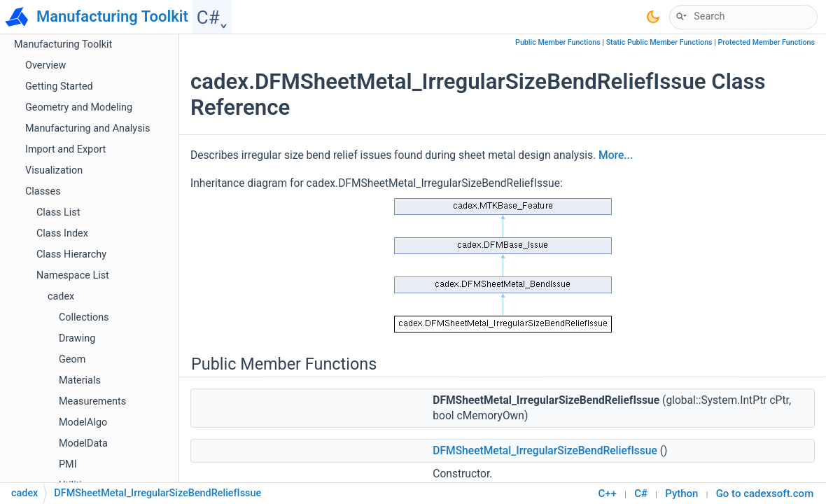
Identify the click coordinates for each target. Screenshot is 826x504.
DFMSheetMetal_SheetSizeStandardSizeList (157, 474)
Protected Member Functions (766, 42)
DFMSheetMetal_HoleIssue (119, 159)
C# (641, 493)
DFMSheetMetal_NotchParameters (136, 432)
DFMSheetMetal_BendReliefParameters (147, 117)
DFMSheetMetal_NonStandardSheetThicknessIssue (174, 411)
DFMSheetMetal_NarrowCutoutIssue (140, 369)
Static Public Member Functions (659, 42)
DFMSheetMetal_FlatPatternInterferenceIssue (161, 138)
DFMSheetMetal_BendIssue (120, 96)
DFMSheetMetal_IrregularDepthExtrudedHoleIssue (171, 222)
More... (616, 155)
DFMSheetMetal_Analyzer (116, 54)
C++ (608, 493)
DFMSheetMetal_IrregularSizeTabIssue (145, 306)
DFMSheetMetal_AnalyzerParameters (142, 75)
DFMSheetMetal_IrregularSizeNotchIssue (150, 285)
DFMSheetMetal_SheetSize (119, 453)
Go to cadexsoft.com (765, 493)
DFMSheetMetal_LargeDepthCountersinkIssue (162, 348)
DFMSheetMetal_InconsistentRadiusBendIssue (163, 180)
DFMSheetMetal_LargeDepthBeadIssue (146, 327)
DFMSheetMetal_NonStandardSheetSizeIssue (161, 390)
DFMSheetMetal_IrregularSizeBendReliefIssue (163, 264)
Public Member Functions (558, 42)
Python (681, 493)
